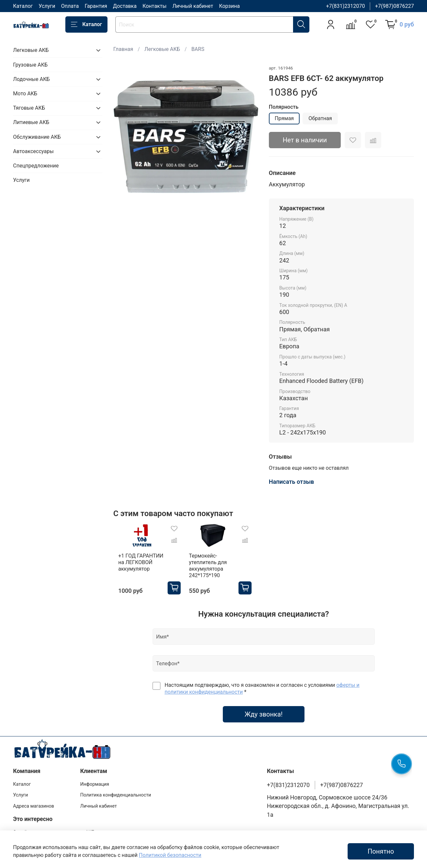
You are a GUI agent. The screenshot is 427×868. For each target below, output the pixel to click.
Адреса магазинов (33, 806)
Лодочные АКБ (31, 79)
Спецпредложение (36, 166)
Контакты (154, 6)
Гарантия (96, 6)
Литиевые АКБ (31, 122)
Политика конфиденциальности (115, 795)
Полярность (284, 107)
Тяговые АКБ (29, 108)
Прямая (284, 118)
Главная (123, 49)
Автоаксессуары (33, 151)
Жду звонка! (264, 718)
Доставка (125, 6)
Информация (95, 784)
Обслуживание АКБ (37, 137)
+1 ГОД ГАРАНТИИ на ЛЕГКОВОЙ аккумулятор (140, 566)
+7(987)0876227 (394, 6)
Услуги (47, 6)
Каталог (23, 6)
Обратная (320, 118)
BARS (198, 49)
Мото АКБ (25, 94)
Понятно (381, 851)
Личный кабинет (193, 6)
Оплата (70, 6)
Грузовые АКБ (30, 65)
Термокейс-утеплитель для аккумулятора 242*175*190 (209, 569)
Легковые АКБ (162, 49)
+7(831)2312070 (345, 6)
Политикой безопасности (170, 855)
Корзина (229, 6)
